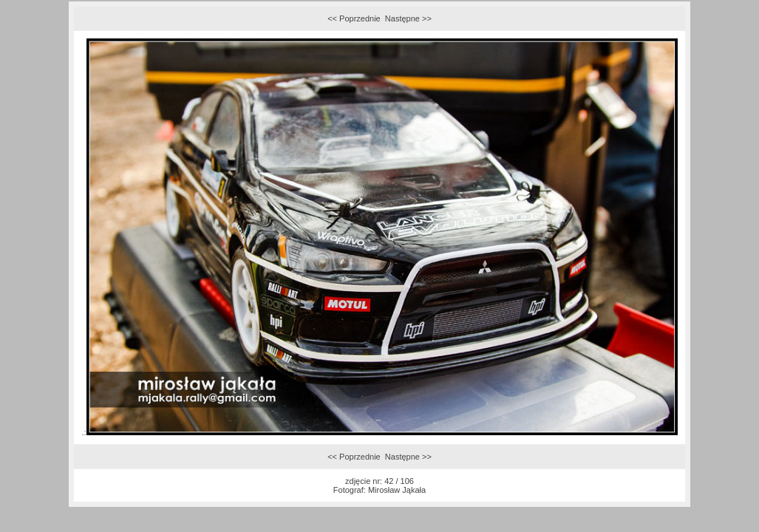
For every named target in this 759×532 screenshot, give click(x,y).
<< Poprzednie (354, 18)
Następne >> (408, 18)
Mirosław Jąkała (397, 490)
